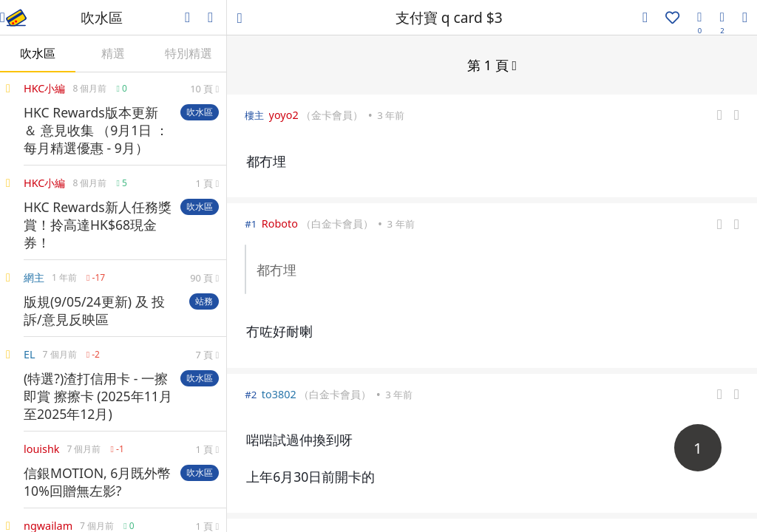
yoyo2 (284, 114)
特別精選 (189, 53)
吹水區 (38, 53)
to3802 (279, 393)
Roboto (280, 223)
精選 (113, 53)
